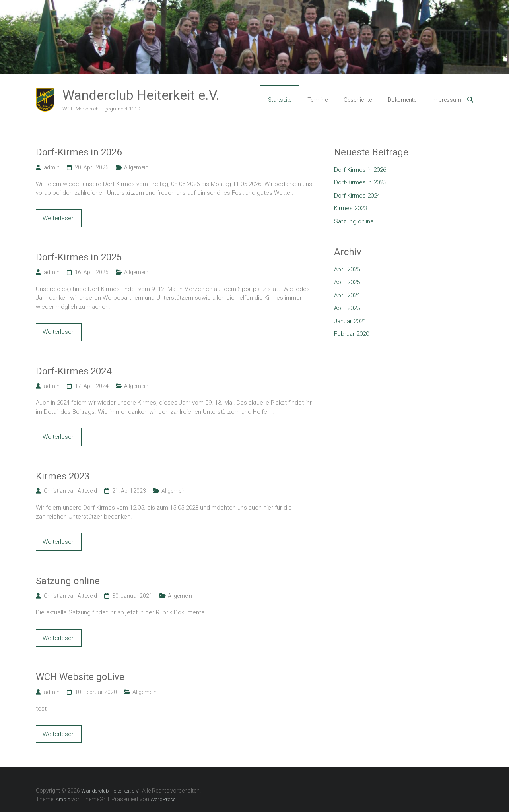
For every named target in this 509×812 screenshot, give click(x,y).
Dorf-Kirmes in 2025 (79, 257)
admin (52, 167)
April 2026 (347, 269)
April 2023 (347, 308)
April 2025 (347, 282)
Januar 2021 (350, 321)
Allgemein (136, 167)
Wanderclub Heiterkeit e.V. (141, 95)
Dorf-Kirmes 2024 (74, 371)
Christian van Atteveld (70, 491)
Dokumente (402, 100)
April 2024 (347, 295)
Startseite (280, 100)
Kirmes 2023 (63, 476)
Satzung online (68, 581)
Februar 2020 (352, 334)
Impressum (447, 100)
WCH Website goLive (80, 677)
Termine (318, 100)
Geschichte (358, 100)
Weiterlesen (59, 218)
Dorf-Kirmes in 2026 (79, 152)
